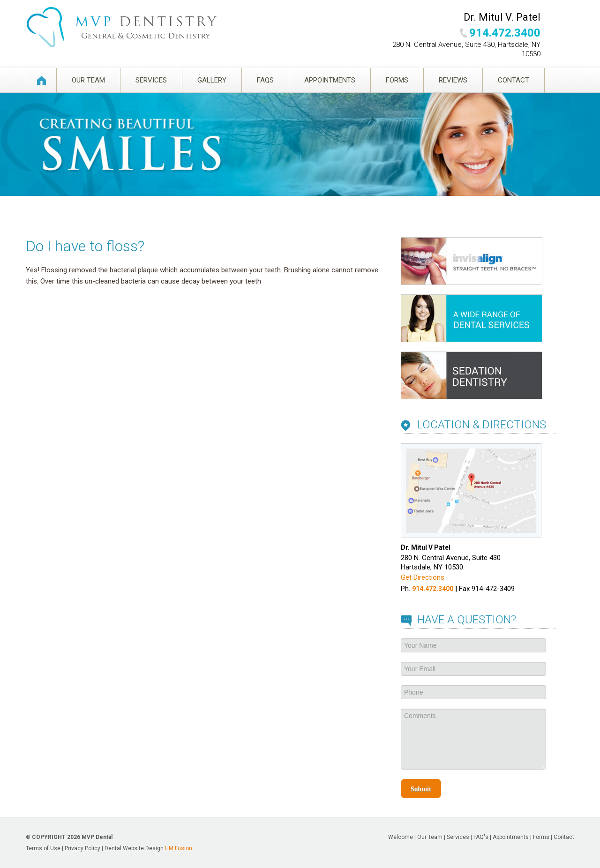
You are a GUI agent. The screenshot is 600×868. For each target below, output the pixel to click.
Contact (514, 80)
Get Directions (423, 577)
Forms (397, 80)
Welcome (41, 80)
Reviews (453, 80)
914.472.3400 (505, 33)
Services (151, 80)
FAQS (265, 80)
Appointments (330, 80)
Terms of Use (43, 848)
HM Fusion (179, 848)
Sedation (472, 375)
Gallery (212, 80)
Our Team (88, 80)
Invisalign (472, 261)
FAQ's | (483, 837)
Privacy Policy (82, 848)
